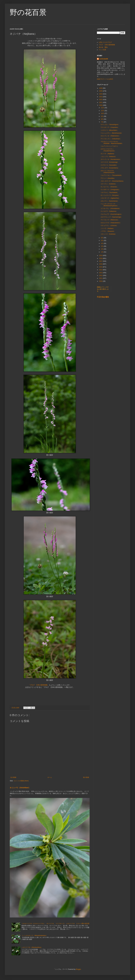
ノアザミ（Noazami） (108, 231)
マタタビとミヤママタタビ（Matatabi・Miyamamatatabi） (113, 142)
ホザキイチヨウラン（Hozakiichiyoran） (108, 150)
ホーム (50, 777)
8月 (102, 119)
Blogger (78, 969)
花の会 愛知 (103, 47)
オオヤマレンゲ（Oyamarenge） (111, 217)
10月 (103, 113)
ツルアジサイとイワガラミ (109, 146)
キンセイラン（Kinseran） (109, 187)
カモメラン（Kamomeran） (110, 201)
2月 (102, 249)
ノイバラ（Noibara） (108, 228)
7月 (102, 122)
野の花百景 (28, 12)
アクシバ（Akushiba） (108, 178)
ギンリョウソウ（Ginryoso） (110, 195)
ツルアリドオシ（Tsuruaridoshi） (112, 175)
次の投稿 (13, 777)
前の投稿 (86, 777)
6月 (102, 238)
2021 (101, 102)
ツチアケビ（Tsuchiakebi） (110, 193)
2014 (101, 270)
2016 (101, 264)
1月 (102, 252)
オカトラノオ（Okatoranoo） (110, 136)
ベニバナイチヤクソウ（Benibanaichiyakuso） (109, 205)
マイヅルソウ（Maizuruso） (110, 220)
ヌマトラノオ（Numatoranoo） (111, 159)
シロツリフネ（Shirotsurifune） (32, 947)
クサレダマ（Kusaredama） (110, 168)
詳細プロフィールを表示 (105, 79)
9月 (102, 116)
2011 (101, 278)
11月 (103, 111)
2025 (101, 91)
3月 (102, 246)
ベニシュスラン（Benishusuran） (112, 133)
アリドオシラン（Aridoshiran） (111, 139)
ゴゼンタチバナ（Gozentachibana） (112, 181)
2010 (101, 281)
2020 (101, 105)
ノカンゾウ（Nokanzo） (109, 157)
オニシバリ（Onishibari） (20, 788)
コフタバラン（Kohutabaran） (111, 208)
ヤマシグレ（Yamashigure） (110, 125)
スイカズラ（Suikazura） (109, 211)
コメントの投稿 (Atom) (21, 781)
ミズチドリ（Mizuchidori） (109, 130)
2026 (101, 88)
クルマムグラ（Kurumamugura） (112, 214)
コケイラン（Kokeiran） (109, 184)
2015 (101, 267)
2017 (101, 261)
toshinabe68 (104, 59)
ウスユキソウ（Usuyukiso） (110, 127)
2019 (101, 256)
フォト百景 (102, 50)
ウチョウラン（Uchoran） (109, 226)
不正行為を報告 (103, 297)
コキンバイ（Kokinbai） (109, 234)
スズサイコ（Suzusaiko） (109, 165)
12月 (103, 108)
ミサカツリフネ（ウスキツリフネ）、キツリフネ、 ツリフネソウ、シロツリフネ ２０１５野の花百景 (55, 924)
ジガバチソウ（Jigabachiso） (110, 198)
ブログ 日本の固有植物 (107, 45)
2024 (101, 94)
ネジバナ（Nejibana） (108, 154)
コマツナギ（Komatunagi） (110, 162)
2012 (101, 275)
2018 (101, 258)
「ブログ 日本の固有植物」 (39, 685)
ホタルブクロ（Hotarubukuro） (111, 223)
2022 (101, 100)
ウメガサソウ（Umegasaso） (110, 190)
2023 (101, 97)
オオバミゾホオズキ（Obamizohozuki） (108, 172)
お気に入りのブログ (105, 42)
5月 (102, 241)
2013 (101, 273)
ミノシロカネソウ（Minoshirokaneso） (34, 936)
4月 (102, 243)
